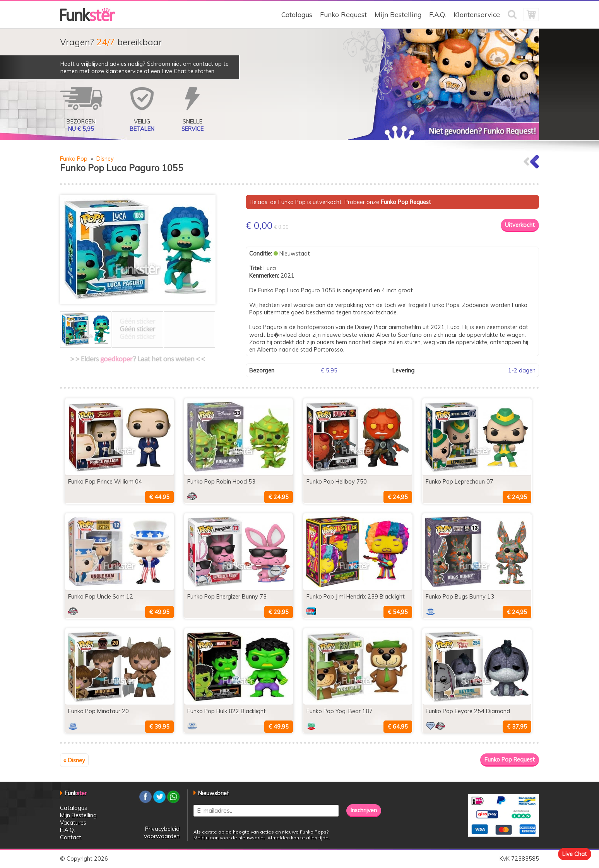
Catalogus (297, 15)
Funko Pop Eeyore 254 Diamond (468, 711)
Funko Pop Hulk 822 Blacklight (227, 711)
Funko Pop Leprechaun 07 (460, 481)
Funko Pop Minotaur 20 (98, 711)
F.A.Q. (437, 15)
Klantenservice (477, 15)
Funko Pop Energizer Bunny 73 (227, 596)
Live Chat (575, 854)
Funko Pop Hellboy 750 (337, 481)
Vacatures (73, 823)
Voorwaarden (162, 836)
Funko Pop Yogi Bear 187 (340, 711)
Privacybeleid (162, 829)
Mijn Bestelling (398, 15)
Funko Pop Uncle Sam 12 (101, 596)
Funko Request (343, 15)
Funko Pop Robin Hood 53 (221, 481)
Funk (76, 793)
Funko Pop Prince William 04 (105, 481)
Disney (105, 159)
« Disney (74, 760)
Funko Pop (74, 159)
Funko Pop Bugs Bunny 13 (460, 596)
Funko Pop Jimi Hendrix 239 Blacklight (356, 596)
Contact (71, 837)
